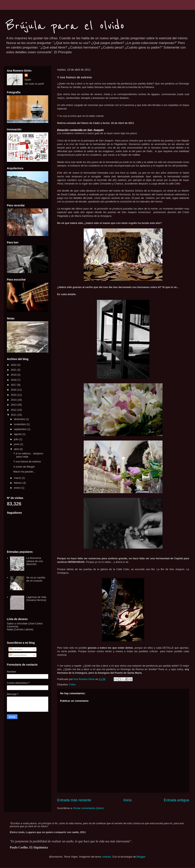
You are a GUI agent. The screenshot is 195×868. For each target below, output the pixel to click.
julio (17, 439)
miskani (107, 857)
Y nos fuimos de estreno (27, 462)
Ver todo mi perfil (34, 84)
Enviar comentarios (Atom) (88, 808)
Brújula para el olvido (65, 26)
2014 (14, 400)
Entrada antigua (176, 800)
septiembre (21, 429)
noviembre (20, 424)
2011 (14, 415)
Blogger (141, 857)
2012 (14, 410)
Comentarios (18, 655)
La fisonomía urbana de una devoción (34, 561)
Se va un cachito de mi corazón (36, 579)
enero (18, 488)
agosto (18, 434)
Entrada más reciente (74, 800)
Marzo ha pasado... (24, 472)
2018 (14, 380)
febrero (18, 483)
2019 (14, 375)
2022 (14, 365)
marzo (18, 478)
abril (17, 449)
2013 (14, 405)
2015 (14, 395)
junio (17, 444)
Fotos (72, 684)
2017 (14, 385)
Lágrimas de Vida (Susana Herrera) (36, 599)
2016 (14, 390)
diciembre (20, 419)
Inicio (127, 800)
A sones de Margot (24, 467)
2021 (14, 370)
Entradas (16, 649)
